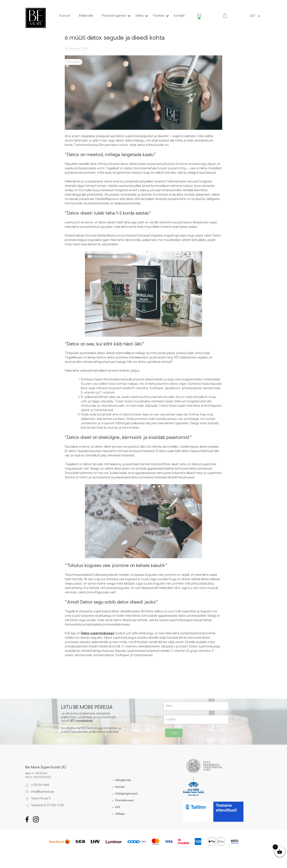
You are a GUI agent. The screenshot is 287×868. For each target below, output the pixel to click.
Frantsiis (159, 16)
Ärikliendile (86, 16)
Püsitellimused (124, 801)
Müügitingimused (126, 794)
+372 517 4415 (40, 785)
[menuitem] (253, 16)
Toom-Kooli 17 (41, 799)
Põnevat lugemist (114, 16)
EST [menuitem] (253, 16)
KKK (118, 807)
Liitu (174, 733)
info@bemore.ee (43, 792)
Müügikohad (123, 780)
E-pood (65, 16)
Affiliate (120, 814)
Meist (140, 16)
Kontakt (179, 16)
